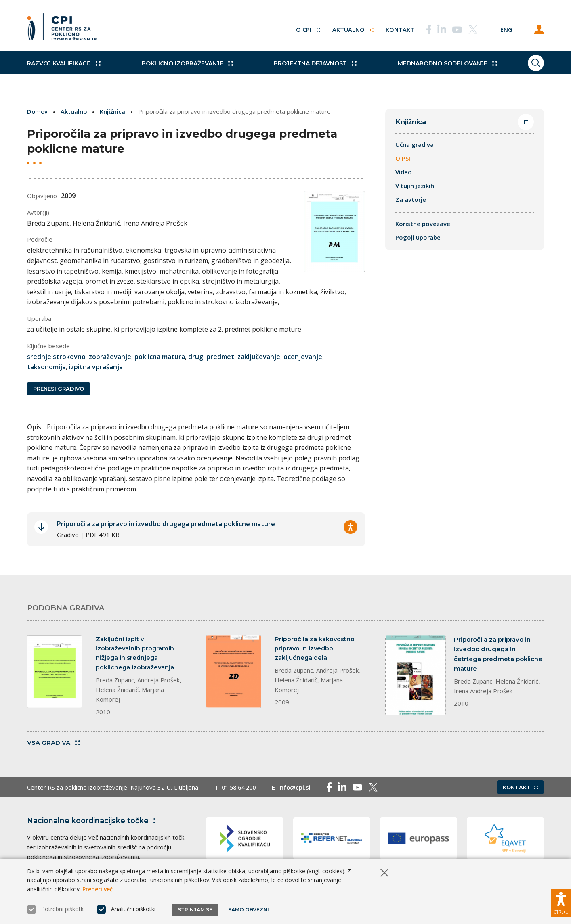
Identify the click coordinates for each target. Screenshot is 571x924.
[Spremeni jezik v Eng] (504, 28)
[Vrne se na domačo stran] (62, 28)
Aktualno (348, 28)
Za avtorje (411, 200)
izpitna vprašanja (96, 367)
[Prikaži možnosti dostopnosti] (561, 902)
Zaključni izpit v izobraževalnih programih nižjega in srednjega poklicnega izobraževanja (135, 654)
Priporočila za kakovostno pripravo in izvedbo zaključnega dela (315, 649)
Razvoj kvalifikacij (64, 69)
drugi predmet (211, 356)
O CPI (303, 28)
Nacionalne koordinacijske (93, 823)
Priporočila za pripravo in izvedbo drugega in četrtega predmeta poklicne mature (498, 654)
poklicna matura (160, 356)
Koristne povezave (423, 224)
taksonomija (46, 367)
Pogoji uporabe (418, 238)
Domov (38, 111)
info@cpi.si (298, 790)
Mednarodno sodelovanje (434, 69)
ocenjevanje (303, 356)
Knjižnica (114, 111)
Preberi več (98, 889)
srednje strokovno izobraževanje (79, 356)
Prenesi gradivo (59, 389)
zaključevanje (259, 356)
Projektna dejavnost (306, 69)
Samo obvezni (249, 910)
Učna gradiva (415, 145)
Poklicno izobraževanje (183, 69)
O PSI (403, 159)
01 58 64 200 (240, 790)
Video (404, 172)
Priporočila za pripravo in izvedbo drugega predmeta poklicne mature (166, 524)
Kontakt (395, 28)
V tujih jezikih (415, 186)
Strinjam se (195, 910)
